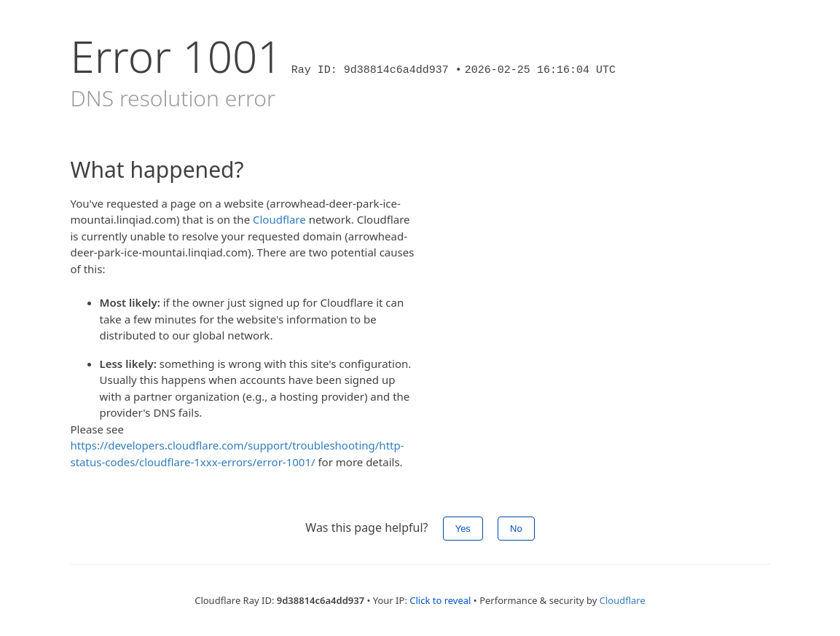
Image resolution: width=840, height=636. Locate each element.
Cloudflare (279, 219)
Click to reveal (440, 600)
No (516, 529)
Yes (463, 529)
